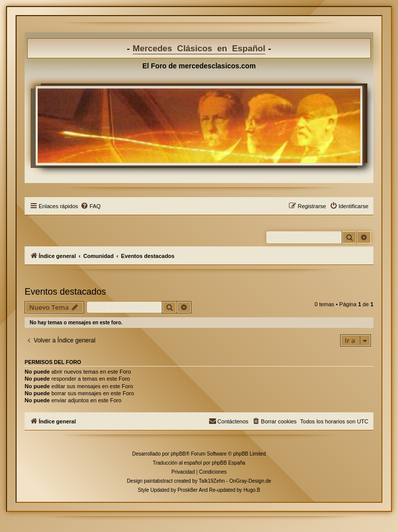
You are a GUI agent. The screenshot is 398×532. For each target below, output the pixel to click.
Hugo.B (252, 490)
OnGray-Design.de (250, 481)
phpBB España (228, 463)
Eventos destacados (65, 292)
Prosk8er (187, 490)
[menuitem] (90, 206)
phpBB (178, 454)
